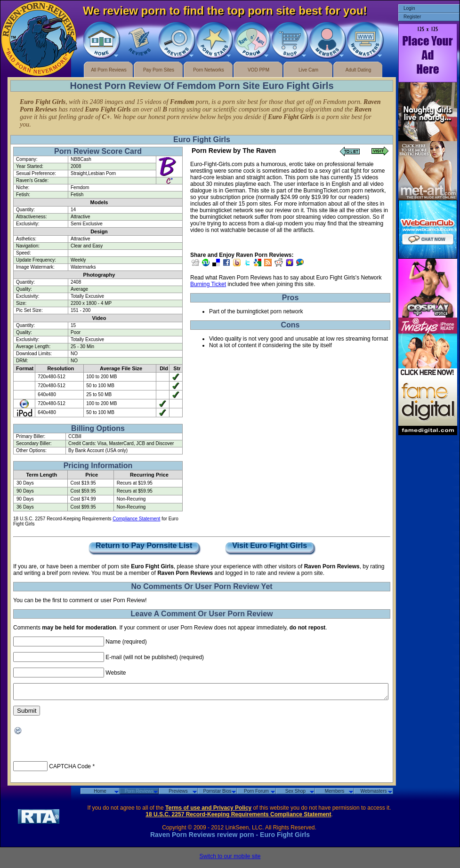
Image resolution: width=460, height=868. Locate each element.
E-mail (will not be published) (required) (155, 657)
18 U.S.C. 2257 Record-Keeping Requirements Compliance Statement (238, 817)
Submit (27, 713)
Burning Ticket (208, 284)
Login (409, 8)
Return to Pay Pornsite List (144, 546)
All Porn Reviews (109, 70)
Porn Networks (209, 70)
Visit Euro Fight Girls (270, 546)
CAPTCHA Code (70, 769)
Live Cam (308, 70)
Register (412, 17)
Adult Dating (358, 70)
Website (116, 673)
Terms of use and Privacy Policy (208, 811)
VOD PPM (258, 70)
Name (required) (126, 642)
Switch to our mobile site (230, 859)
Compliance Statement (136, 519)
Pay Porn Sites (159, 70)
